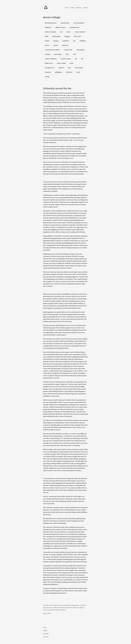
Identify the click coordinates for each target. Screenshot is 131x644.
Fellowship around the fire (57, 88)
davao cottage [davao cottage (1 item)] (61, 63)
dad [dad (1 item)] (82, 59)
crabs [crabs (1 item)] (67, 54)
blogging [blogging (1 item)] (67, 36)
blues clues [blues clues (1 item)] (77, 36)
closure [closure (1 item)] (56, 45)
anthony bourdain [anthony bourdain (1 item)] (50, 32)
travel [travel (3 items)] (78, 72)
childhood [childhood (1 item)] (83, 41)
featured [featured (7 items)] (61, 68)
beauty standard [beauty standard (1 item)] (80, 32)
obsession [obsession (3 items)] (48, 72)
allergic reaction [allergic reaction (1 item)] (60, 27)
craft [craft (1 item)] (74, 54)
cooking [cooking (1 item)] (47, 54)
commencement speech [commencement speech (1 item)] (52, 50)
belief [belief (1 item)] (47, 36)
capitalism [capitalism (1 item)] (66, 41)
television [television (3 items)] (69, 72)
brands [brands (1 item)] (47, 41)
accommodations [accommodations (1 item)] (79, 23)
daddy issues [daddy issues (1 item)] (49, 63)
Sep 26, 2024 (47, 613)
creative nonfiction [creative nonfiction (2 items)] (51, 59)
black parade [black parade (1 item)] (56, 36)
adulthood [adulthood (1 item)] (48, 27)
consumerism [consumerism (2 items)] (68, 50)
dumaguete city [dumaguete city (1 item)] (50, 68)
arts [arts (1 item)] (61, 32)
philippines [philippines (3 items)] (59, 72)
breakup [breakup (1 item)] (56, 41)
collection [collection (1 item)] (65, 45)
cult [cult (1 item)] (76, 59)
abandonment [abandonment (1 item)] (65, 23)
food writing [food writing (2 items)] (79, 68)
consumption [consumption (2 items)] (80, 50)
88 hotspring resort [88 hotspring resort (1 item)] (51, 23)
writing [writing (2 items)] (47, 77)
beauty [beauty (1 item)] (69, 32)
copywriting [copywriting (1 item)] (58, 54)
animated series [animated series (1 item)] (74, 27)
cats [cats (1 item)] (74, 41)
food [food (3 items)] (69, 68)
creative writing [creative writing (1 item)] (66, 59)
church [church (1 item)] (47, 45)
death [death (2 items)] (71, 63)
